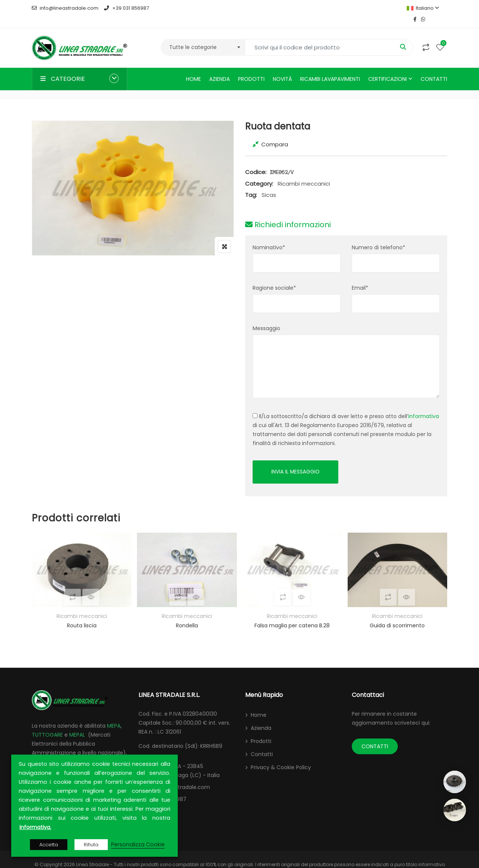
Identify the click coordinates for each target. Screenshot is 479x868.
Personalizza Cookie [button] (138, 844)
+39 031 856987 (126, 8)
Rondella (187, 615)
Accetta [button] (49, 845)
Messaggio (266, 317)
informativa (424, 405)
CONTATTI (375, 736)
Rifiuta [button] (91, 845)
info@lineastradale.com (65, 8)
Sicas (269, 184)
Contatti (434, 68)
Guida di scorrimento (397, 615)
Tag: (251, 184)
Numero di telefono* (379, 236)
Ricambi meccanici (304, 172)
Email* (360, 277)
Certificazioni (388, 68)
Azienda (219, 68)
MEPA (114, 715)
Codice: (256, 161)
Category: (259, 172)
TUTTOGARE (47, 724)
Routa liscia (82, 615)
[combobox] (203, 36)
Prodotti (251, 68)
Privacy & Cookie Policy (281, 757)
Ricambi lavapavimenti (330, 68)
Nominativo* (269, 236)
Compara (275, 133)
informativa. (35, 827)
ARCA (39, 751)
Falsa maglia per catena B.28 (292, 615)
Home (193, 68)
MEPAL (77, 724)
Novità (282, 68)
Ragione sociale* (274, 277)
